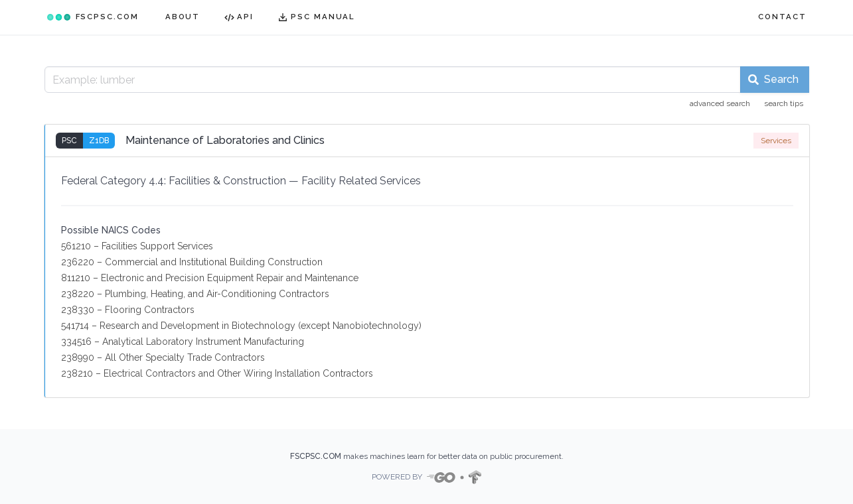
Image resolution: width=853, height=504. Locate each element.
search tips (784, 103)
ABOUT (183, 17)
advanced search (720, 103)
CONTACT (782, 17)
